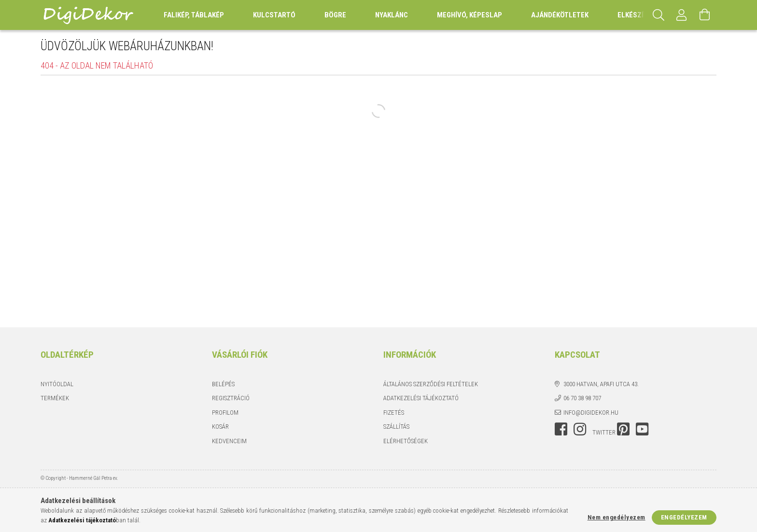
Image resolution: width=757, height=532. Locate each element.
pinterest (623, 429)
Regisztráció (231, 398)
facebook (561, 429)
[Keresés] (659, 15)
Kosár (220, 427)
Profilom (225, 413)
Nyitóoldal (57, 384)
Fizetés (394, 413)
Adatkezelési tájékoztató (421, 398)
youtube (642, 429)
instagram (580, 429)
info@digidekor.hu (591, 413)
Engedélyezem (684, 517)
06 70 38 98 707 (582, 398)
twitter (604, 432)
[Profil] (682, 15)
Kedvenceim (229, 441)
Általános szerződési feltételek (431, 384)
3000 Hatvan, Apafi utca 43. (601, 384)
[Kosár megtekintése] (705, 15)
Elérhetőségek (406, 441)
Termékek (55, 398)
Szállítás (396, 427)
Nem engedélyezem (617, 517)
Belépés (223, 384)
